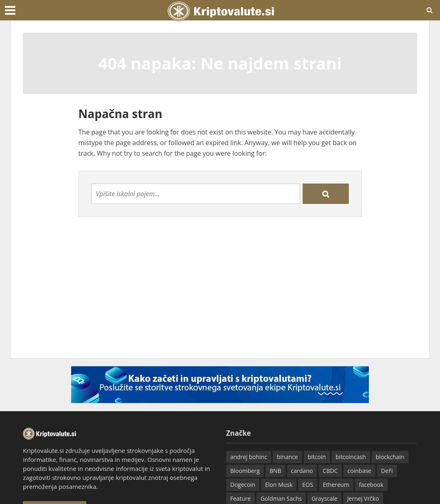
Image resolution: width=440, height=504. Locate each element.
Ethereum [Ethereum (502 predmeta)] (336, 485)
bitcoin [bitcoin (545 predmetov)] (317, 457)
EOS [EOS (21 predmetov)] (308, 485)
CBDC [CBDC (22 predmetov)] (330, 471)
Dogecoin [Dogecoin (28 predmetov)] (243, 485)
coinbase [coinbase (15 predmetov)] (359, 471)
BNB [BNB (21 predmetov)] (275, 471)
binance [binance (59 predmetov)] (287, 457)
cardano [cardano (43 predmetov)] (302, 471)
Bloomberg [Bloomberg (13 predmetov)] (245, 471)
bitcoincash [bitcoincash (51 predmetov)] (351, 457)
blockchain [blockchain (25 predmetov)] (390, 457)
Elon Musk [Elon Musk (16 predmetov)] (279, 485)
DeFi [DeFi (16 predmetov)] (387, 471)
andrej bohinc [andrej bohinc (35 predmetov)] (249, 457)
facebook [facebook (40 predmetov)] (371, 485)
